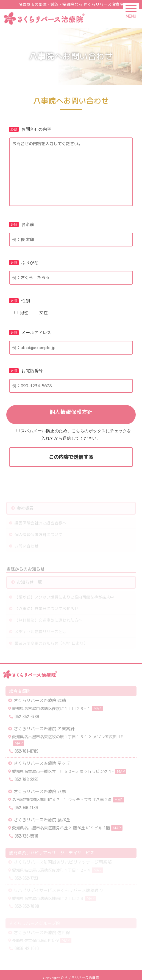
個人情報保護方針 (71, 412)
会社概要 (24, 509)
